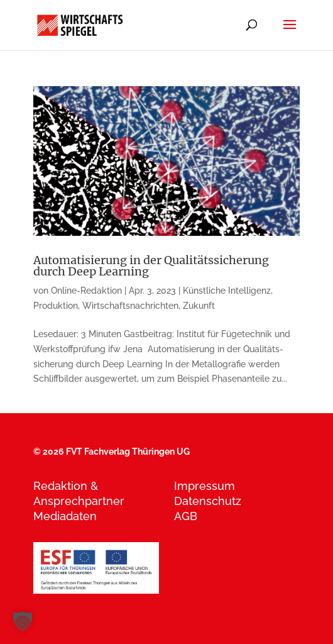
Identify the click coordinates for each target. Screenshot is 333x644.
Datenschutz (208, 501)
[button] (23, 621)
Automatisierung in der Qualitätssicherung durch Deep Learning (151, 266)
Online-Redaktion (86, 291)
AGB (186, 516)
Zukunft (199, 306)
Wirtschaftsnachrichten (130, 306)
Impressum (205, 486)
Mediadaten (65, 516)
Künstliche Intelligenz (227, 291)
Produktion (56, 306)
